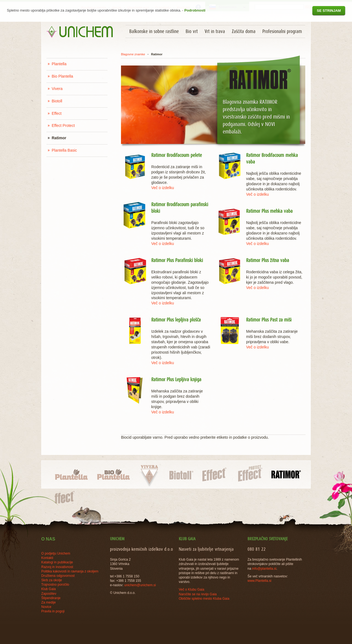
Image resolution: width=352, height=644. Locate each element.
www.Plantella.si (259, 581)
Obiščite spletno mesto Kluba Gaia (204, 599)
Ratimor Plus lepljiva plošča (176, 320)
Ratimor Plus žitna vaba (268, 261)
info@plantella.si (264, 569)
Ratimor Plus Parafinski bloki (177, 261)
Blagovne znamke (133, 54)
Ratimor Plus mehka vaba (269, 211)
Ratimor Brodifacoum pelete (177, 155)
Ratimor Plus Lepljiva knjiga (176, 380)
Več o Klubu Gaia (192, 590)
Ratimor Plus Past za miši (269, 320)
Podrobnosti (195, 10)
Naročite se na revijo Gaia (198, 594)
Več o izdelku (163, 188)
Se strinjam (329, 11)
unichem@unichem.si (140, 585)
